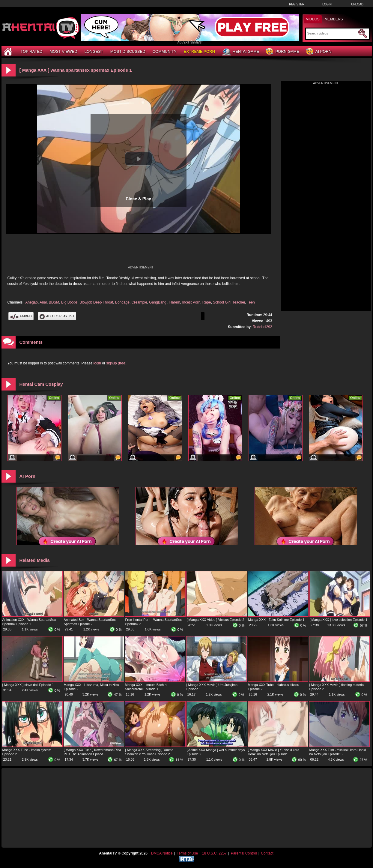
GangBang (158, 302)
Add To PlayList (57, 316)
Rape (207, 302)
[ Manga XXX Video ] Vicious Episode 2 (216, 620)
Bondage (122, 302)
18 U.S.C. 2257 (214, 853)
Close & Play (138, 199)
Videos (313, 19)
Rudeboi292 (263, 327)
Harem (175, 302)
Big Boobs (69, 302)
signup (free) (116, 363)
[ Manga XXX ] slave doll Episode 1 (28, 685)
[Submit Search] (363, 34)
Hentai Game (241, 52)
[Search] (332, 33)
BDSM (54, 302)
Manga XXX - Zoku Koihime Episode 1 (276, 620)
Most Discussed (128, 51)
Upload (357, 4)
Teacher (239, 302)
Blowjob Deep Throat (96, 302)
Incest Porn (191, 302)
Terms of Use (187, 853)
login (97, 363)
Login (327, 4)
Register (297, 4)
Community (165, 51)
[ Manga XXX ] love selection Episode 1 (339, 620)
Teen (251, 302)
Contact (267, 853)
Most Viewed (63, 51)
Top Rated (32, 51)
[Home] (9, 51)
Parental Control (244, 853)
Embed (21, 316)
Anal (43, 302)
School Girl (222, 302)
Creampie (139, 302)
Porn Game (283, 52)
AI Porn (319, 52)
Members (334, 19)
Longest (94, 51)
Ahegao (32, 302)
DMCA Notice (162, 853)
